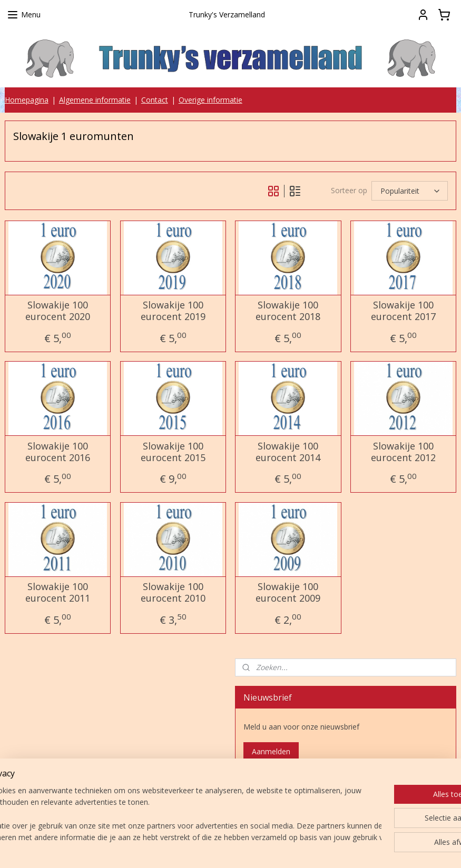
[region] (161, 815)
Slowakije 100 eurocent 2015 (173, 452)
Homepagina (27, 100)
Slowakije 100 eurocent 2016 (58, 452)
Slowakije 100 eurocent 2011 (58, 592)
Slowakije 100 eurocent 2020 (58, 311)
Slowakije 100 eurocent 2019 (173, 311)
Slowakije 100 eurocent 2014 (288, 452)
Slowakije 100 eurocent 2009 (288, 592)
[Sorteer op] (410, 191)
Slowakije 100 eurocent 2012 (403, 452)
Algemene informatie (95, 100)
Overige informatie (210, 100)
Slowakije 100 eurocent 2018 (288, 311)
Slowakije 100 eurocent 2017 (403, 311)
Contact (155, 100)
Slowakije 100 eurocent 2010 (173, 592)
